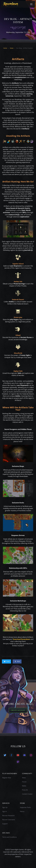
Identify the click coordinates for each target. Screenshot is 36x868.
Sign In (5, 811)
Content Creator (27, 794)
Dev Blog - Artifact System (24, 48)
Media (24, 786)
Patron (22, 811)
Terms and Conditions (10, 837)
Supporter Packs (25, 807)
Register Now (7, 778)
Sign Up (5, 807)
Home (5, 48)
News (12, 48)
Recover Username (9, 820)
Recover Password (8, 815)
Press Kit (25, 790)
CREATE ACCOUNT (18, 710)
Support (5, 824)
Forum (24, 782)
